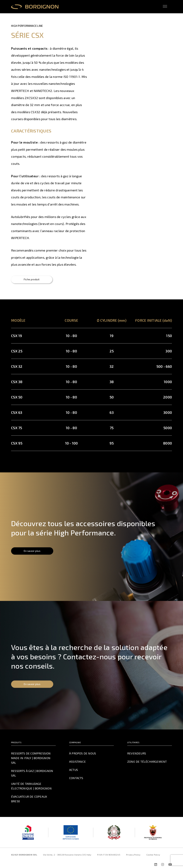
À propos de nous (82, 754)
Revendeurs (136, 754)
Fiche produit (33, 280)
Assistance (77, 762)
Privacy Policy (133, 850)
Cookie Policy (153, 850)
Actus (74, 770)
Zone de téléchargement (147, 762)
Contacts (76, 778)
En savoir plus (33, 551)
